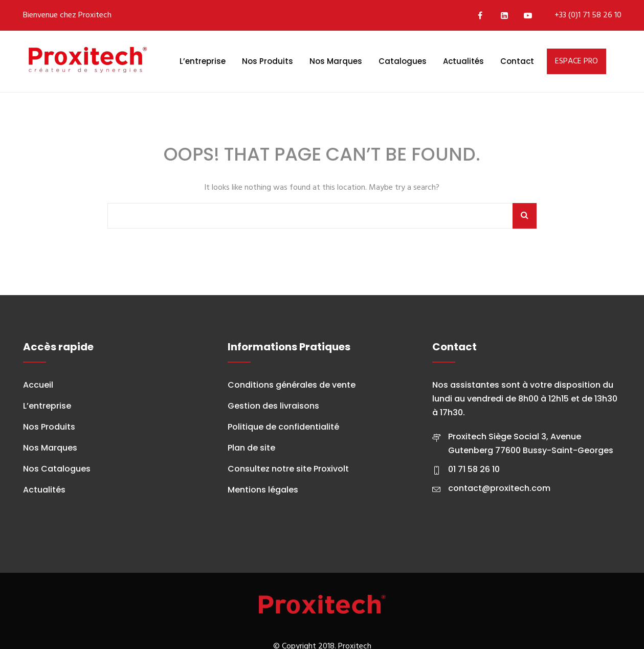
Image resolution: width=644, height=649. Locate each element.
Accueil (38, 385)
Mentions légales (263, 490)
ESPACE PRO (576, 61)
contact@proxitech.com (499, 488)
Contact (517, 61)
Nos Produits (268, 61)
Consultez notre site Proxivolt (288, 469)
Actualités (463, 61)
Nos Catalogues (57, 469)
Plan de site (251, 448)
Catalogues (403, 61)
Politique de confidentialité (283, 427)
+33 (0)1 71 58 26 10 (588, 15)
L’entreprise (203, 61)
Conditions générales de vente (292, 385)
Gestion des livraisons (273, 406)
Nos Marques (336, 61)
